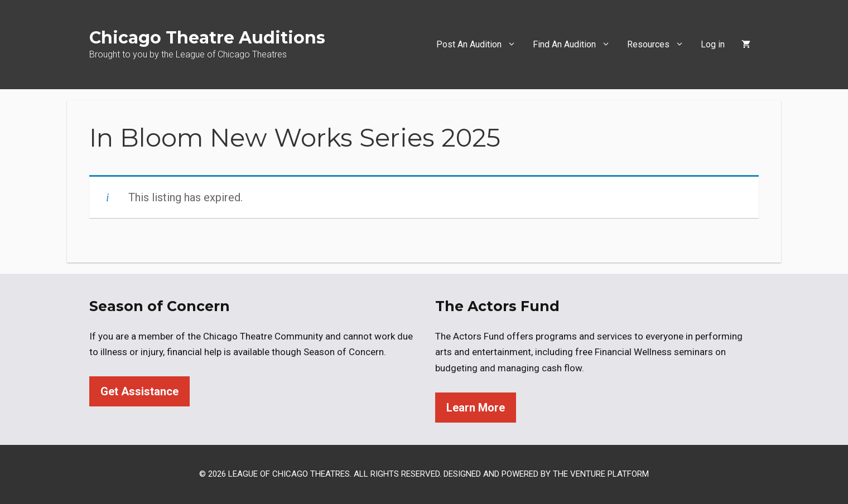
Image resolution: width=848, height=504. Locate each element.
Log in (713, 44)
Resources (660, 45)
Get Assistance (139, 391)
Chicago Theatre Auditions (207, 38)
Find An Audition (576, 45)
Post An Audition (480, 45)
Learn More (476, 408)
